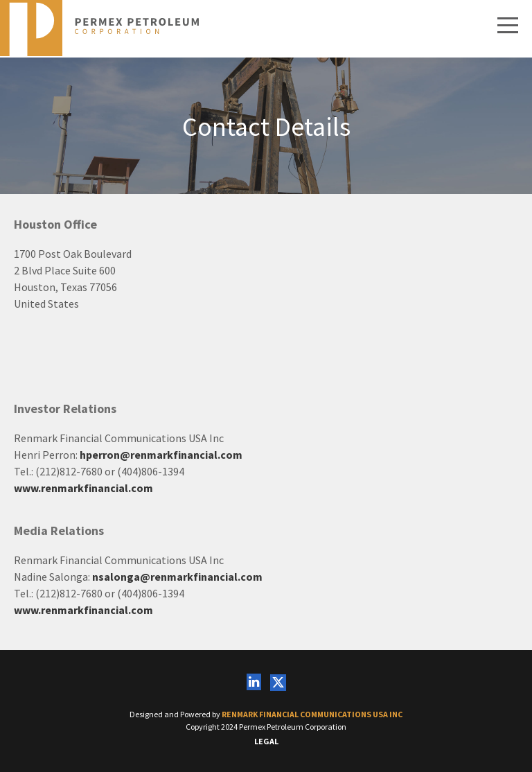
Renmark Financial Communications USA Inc (312, 714)
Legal (266, 741)
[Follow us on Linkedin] (254, 683)
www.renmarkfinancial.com (83, 488)
